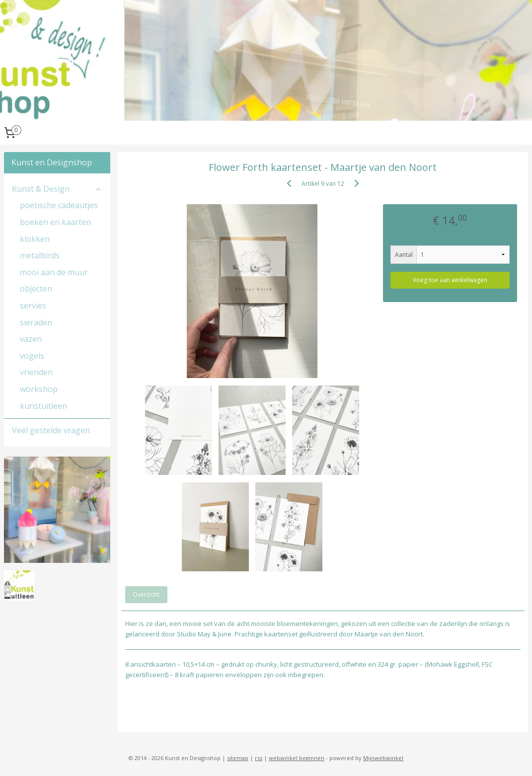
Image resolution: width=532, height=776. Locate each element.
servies (33, 306)
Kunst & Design (57, 189)
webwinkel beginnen (297, 758)
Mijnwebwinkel (383, 758)
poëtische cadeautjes (59, 205)
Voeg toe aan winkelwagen (450, 280)
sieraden (36, 322)
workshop (39, 389)
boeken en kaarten (55, 222)
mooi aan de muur (54, 272)
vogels (32, 356)
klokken (35, 239)
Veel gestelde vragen (51, 430)
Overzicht (147, 595)
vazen (31, 339)
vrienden (36, 372)
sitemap (238, 758)
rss (259, 758)
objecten (36, 289)
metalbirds (40, 255)
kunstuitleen (43, 406)
